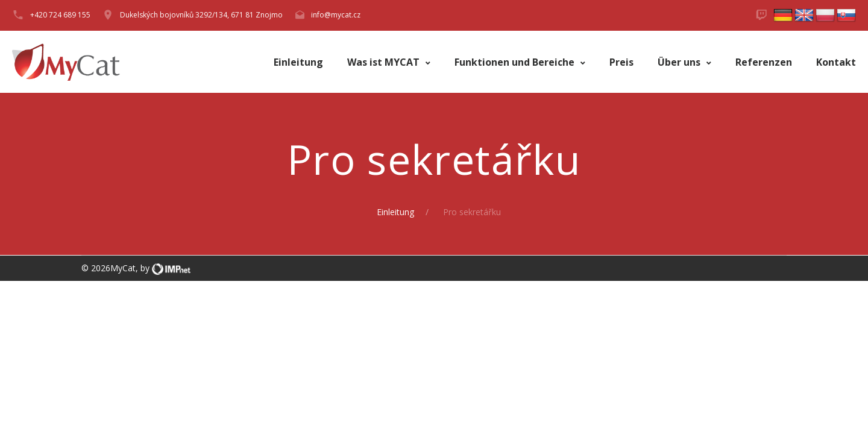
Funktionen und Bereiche (516, 62)
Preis (621, 62)
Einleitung (298, 62)
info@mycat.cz (336, 15)
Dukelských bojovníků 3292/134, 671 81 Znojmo (201, 15)
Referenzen (764, 62)
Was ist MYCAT (385, 62)
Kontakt (836, 62)
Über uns (680, 62)
